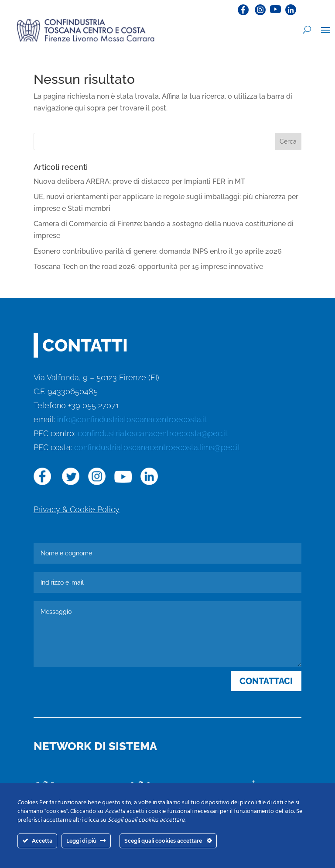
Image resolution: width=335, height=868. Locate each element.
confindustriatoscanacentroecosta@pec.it (153, 433)
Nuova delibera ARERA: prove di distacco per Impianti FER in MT (139, 181)
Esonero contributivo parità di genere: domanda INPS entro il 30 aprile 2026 (158, 251)
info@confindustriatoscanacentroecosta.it (132, 419)
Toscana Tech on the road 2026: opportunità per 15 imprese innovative (148, 267)
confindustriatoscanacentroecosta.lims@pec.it (157, 447)
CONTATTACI (266, 681)
